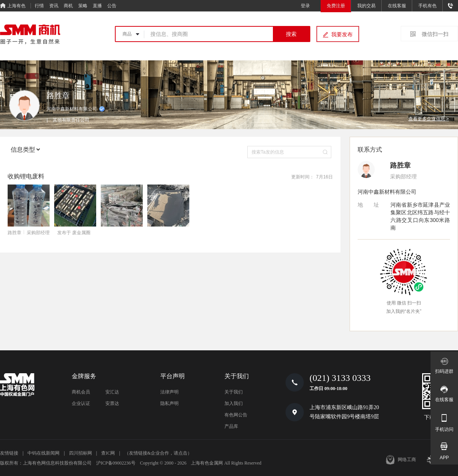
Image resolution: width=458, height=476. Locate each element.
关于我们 (234, 392)
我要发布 (342, 34)
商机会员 (81, 392)
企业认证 (81, 403)
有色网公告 (236, 415)
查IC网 (108, 453)
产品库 (231, 426)
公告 (112, 6)
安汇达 (112, 392)
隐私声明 (169, 403)
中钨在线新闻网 (44, 453)
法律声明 (169, 392)
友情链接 (9, 453)
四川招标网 (81, 453)
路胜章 (15, 233)
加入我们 (234, 403)
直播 (97, 6)
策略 (83, 6)
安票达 (112, 403)
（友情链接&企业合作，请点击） (158, 453)
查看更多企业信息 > (429, 119)
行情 (39, 6)
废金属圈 (81, 233)
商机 (68, 6)
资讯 (54, 6)
